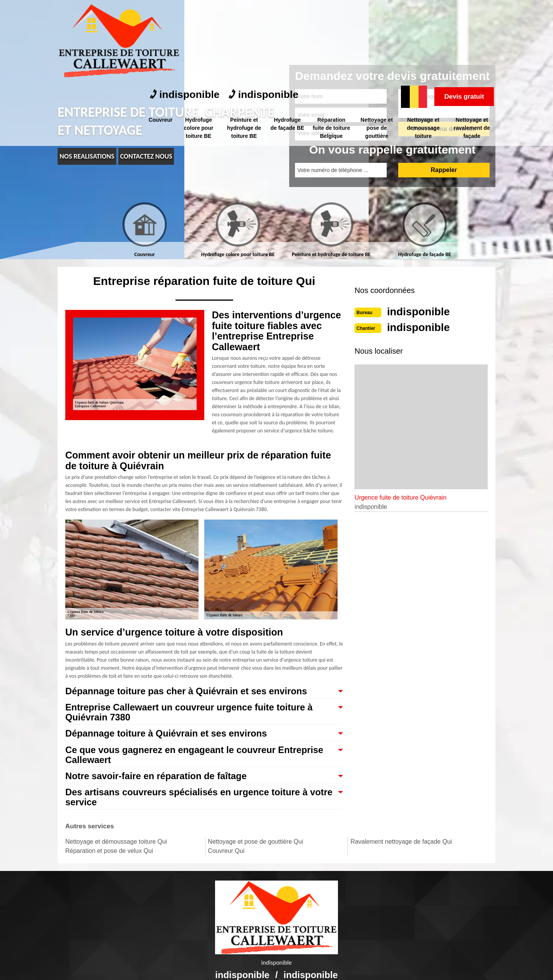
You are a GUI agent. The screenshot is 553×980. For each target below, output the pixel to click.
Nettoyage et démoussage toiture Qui (116, 846)
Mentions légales (329, 967)
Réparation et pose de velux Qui (109, 855)
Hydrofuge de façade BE (288, 44)
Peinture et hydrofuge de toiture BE (245, 44)
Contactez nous (146, 156)
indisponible (187, 12)
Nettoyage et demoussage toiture (424, 44)
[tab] (145, 230)
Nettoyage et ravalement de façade (472, 44)
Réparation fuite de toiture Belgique (332, 44)
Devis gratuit (461, 13)
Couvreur (161, 36)
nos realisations (87, 156)
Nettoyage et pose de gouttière (377, 44)
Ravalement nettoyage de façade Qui (401, 846)
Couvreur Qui (226, 855)
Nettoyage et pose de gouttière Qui (255, 846)
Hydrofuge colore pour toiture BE (200, 44)
